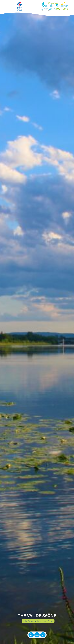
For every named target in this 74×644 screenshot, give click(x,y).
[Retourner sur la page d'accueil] (37, 6)
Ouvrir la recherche (31, 635)
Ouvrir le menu (37, 635)
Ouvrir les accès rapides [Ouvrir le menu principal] (43, 635)
